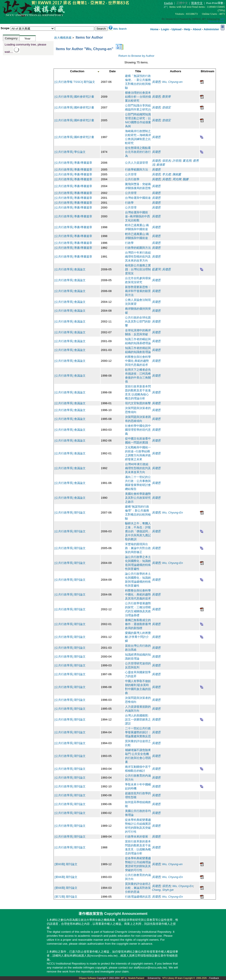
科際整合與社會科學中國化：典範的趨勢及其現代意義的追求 (138, 594)
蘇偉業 (161, 165)
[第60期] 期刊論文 (66, 864)
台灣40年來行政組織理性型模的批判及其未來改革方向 (138, 468)
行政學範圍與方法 (136, 170)
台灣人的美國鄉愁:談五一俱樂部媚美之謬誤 (138, 719)
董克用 (187, 161)
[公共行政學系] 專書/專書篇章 (73, 163)
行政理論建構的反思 (138, 897)
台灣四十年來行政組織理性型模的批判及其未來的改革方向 (138, 257)
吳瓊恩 (156, 82)
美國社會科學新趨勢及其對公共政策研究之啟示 (138, 498)
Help (187, 29)
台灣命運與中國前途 (138, 198)
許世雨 (177, 161)
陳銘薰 (177, 174)
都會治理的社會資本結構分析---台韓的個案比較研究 (138, 97)
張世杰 (166, 161)
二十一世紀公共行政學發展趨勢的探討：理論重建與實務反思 (138, 732)
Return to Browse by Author (136, 56)
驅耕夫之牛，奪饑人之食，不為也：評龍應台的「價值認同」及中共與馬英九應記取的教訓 (138, 531)
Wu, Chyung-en (172, 82)
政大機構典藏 (63, 38)
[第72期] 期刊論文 (66, 897)
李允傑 (166, 174)
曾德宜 (166, 107)
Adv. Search (120, 29)
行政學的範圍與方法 (138, 248)
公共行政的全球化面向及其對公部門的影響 (138, 321)
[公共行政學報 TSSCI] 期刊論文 (75, 82)
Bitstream (207, 71)
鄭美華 (166, 97)
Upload (177, 29)
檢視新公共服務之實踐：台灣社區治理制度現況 (138, 269)
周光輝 (177, 179)
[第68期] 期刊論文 (66, 888)
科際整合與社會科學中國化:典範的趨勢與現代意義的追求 (138, 361)
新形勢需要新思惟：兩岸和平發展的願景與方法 (138, 291)
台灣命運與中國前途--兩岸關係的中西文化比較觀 (137, 216)
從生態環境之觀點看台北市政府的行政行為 (138, 152)
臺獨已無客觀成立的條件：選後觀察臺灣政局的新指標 (138, 624)
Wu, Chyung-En (172, 513)
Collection (77, 71)
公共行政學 (132, 179)
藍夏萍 (156, 269)
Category (11, 38)
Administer (211, 29)
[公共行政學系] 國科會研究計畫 (74, 97)
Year (27, 39)
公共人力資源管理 (136, 163)
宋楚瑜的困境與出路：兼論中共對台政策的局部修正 (138, 548)
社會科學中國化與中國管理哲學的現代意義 (138, 430)
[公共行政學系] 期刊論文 (70, 513)
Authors (176, 71)
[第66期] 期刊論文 (66, 877)
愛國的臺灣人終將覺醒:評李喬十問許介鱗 (138, 637)
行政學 (129, 203)
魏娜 (185, 179)
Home (154, 29)
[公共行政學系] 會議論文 (70, 269)
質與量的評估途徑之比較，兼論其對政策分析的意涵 (138, 888)
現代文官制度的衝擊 (138, 403)
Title (138, 71)
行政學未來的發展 (136, 837)
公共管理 (131, 174)
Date (113, 71)
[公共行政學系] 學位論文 (70, 152)
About (197, 29)
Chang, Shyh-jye (163, 890)
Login (165, 29)
